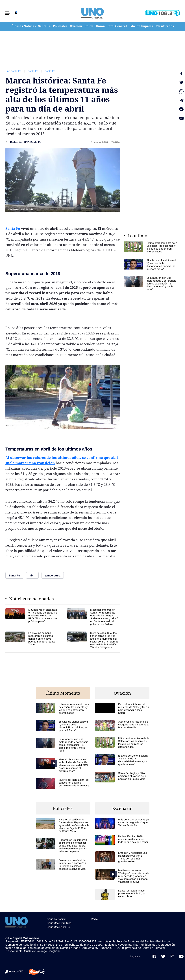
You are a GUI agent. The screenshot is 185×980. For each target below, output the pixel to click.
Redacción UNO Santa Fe (26, 142)
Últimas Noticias (24, 26)
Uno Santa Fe (13, 71)
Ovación (76, 26)
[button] (8, 13)
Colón (89, 26)
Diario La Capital (56, 919)
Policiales (60, 26)
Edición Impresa (141, 26)
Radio (94, 919)
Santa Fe (44, 26)
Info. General (117, 26)
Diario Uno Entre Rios (59, 923)
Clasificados (165, 26)
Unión (100, 26)
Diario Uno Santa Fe (58, 927)
